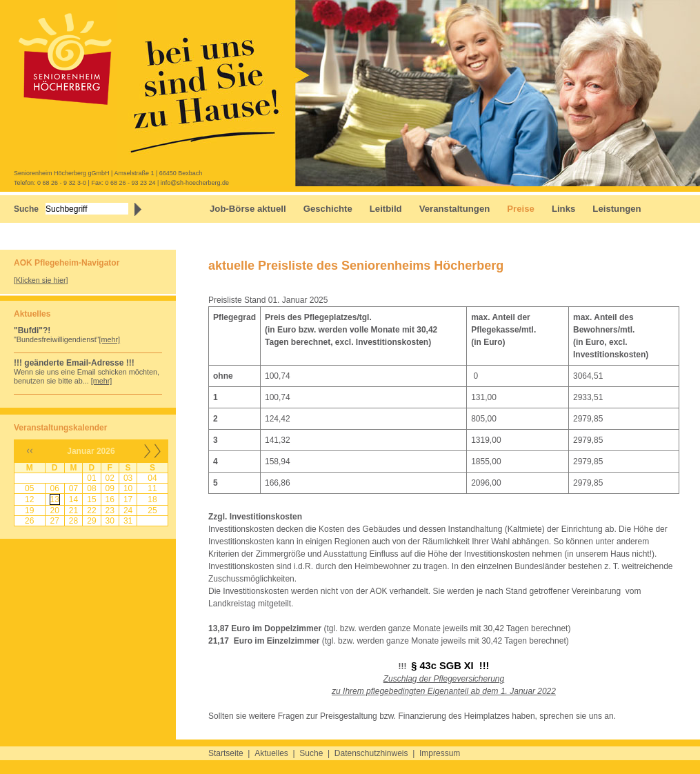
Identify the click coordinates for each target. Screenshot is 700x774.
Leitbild (386, 209)
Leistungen (617, 209)
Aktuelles (271, 753)
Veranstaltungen (455, 209)
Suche (311, 753)
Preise (521, 209)
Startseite (226, 753)
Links (563, 209)
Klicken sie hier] (42, 280)
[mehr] (110, 339)
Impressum (440, 753)
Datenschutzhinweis (371, 753)
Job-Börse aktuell (248, 209)
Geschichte (328, 209)
